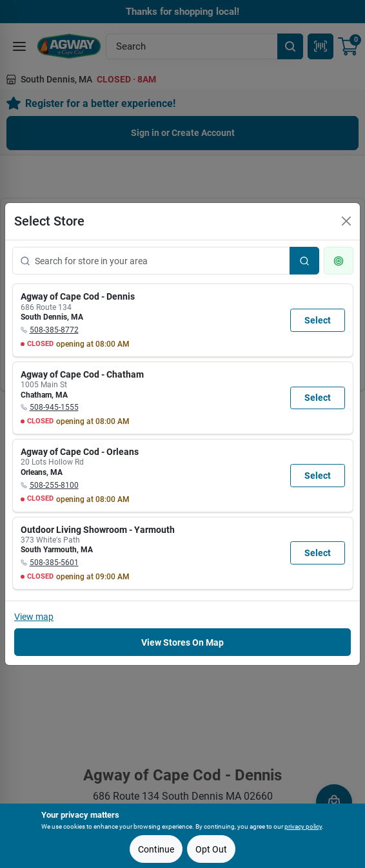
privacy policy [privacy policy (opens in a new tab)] (303, 826)
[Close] (346, 221)
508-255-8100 (54, 485)
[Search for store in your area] (151, 261)
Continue (156, 849)
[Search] (304, 261)
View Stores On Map (182, 642)
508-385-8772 (54, 330)
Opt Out (211, 849)
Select (318, 320)
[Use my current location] (339, 261)
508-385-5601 (54, 563)
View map (34, 617)
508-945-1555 (54, 407)
